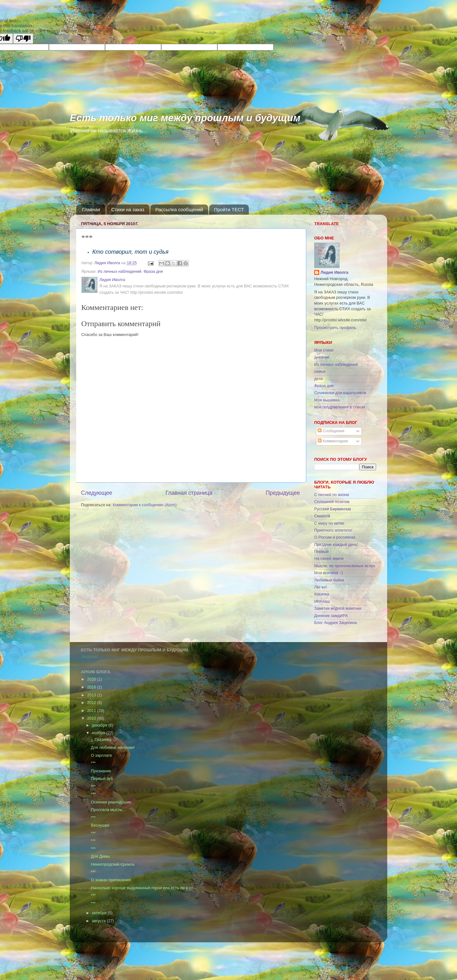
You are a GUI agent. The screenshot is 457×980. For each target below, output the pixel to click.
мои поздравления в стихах (340, 407)
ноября (99, 733)
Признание (101, 771)
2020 (92, 679)
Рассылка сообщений (179, 209)
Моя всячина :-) (329, 573)
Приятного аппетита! (333, 530)
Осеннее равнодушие (111, 802)
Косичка (322, 594)
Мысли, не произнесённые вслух (345, 566)
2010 (92, 718)
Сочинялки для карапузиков (340, 393)
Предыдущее (283, 493)
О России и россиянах (335, 537)
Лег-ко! (321, 587)
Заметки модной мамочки (338, 608)
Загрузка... (91, 657)
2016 (92, 687)
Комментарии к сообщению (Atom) (145, 505)
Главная (91, 209)
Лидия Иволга (334, 272)
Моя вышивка (327, 400)
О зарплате (101, 755)
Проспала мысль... (108, 810)
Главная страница (189, 493)
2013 (92, 695)
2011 (92, 711)
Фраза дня (153, 272)
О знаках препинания (111, 880)
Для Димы (100, 856)
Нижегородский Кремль (113, 864)
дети (318, 379)
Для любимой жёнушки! (113, 748)
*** (93, 763)
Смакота (322, 516)
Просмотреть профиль (335, 328)
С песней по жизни (332, 495)
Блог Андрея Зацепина (335, 623)
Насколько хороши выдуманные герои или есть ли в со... (144, 888)
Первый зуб (102, 779)
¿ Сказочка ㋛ (104, 740)
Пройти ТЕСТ (229, 209)
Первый (321, 552)
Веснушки (100, 825)
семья (320, 372)
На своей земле (329, 559)
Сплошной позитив (332, 502)
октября (100, 913)
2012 (92, 703)
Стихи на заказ (128, 209)
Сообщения (331, 431)
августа (99, 921)
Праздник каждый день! (336, 545)
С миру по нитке (329, 523)
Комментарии (333, 441)
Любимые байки (329, 580)
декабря (100, 725)
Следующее (97, 493)
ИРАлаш (322, 601)
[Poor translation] (23, 39)
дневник (322, 357)
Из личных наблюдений (120, 272)
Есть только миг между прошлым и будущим (185, 118)
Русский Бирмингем (332, 509)
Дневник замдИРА (331, 616)
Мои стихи (324, 350)
